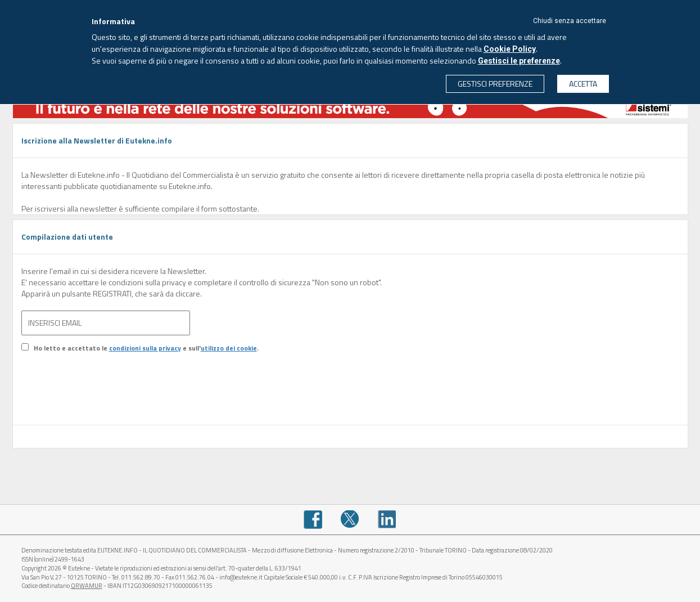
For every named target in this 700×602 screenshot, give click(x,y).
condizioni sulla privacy (145, 348)
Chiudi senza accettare (570, 21)
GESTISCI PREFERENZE (495, 84)
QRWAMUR (87, 586)
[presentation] (107, 397)
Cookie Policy (510, 49)
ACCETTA (583, 84)
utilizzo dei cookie (229, 348)
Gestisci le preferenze (519, 61)
